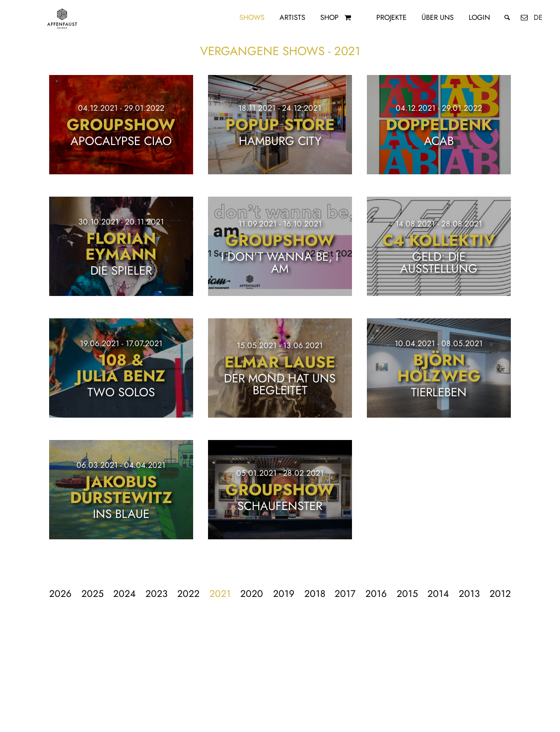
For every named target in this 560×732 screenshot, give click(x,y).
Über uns (438, 17)
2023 (156, 593)
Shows (252, 17)
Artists (292, 17)
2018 (315, 593)
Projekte (391, 17)
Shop (329, 17)
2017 (345, 593)
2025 (93, 593)
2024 (124, 593)
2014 (438, 593)
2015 (407, 593)
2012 (500, 593)
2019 (284, 593)
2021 (220, 593)
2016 (376, 593)
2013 (469, 593)
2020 (252, 593)
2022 (188, 593)
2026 (60, 593)
